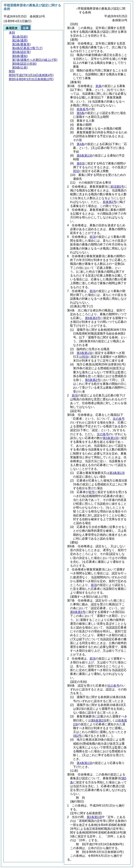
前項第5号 (117, 187)
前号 (92, 492)
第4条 (80, 144)
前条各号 (83, 109)
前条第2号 (110, 202)
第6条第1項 (84, 155)
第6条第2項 (99, 720)
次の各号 (119, 419)
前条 (99, 86)
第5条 (80, 113)
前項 (93, 237)
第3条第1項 (84, 353)
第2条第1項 (94, 817)
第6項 (80, 163)
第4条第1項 (84, 763)
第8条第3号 (93, 318)
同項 (76, 171)
